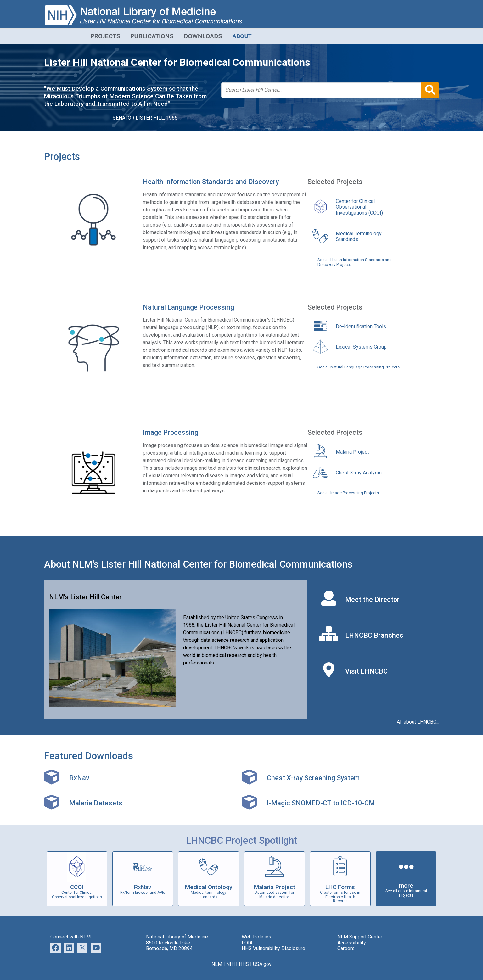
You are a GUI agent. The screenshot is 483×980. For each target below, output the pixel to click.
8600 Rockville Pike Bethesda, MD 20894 (169, 946)
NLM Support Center (360, 937)
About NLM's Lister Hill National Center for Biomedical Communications (198, 564)
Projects (62, 157)
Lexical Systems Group (361, 347)
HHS (244, 964)
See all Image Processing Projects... (350, 493)
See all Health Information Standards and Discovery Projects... (355, 262)
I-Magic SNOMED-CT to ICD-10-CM (321, 803)
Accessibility (352, 943)
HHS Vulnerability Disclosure (273, 948)
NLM (217, 964)
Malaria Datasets (96, 803)
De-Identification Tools (361, 326)
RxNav (79, 778)
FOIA (247, 943)
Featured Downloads (89, 756)
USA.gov (262, 964)
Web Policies (256, 937)
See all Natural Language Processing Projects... (360, 367)
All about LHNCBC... (418, 722)
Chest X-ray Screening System (313, 778)
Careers (346, 948)
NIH (230, 964)
